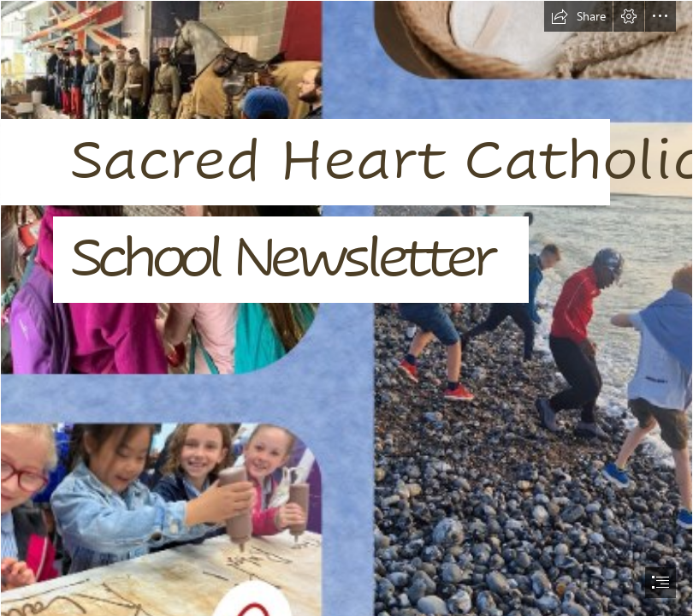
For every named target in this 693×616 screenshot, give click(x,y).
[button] (578, 16)
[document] (346, 308)
